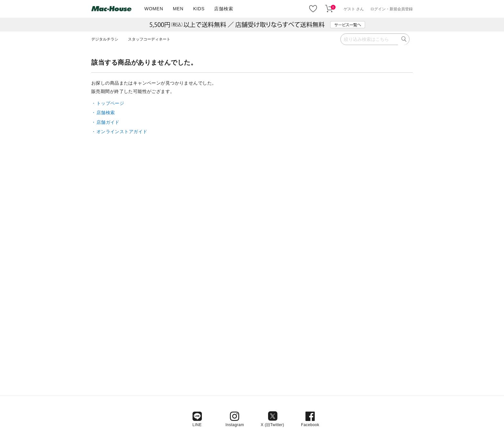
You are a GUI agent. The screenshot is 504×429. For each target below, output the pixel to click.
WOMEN (154, 9)
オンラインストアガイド (122, 132)
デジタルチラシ (105, 39)
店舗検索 (224, 9)
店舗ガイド (108, 122)
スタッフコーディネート (149, 39)
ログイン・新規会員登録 (392, 9)
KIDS (199, 9)
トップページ (110, 103)
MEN (178, 9)
